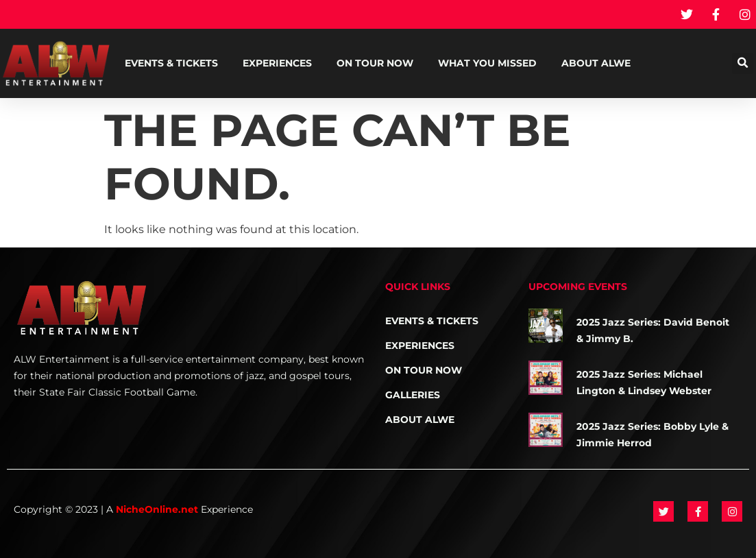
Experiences (277, 63)
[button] (743, 63)
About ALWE (596, 63)
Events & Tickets (171, 63)
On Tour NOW (375, 63)
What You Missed (487, 63)
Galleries (413, 395)
